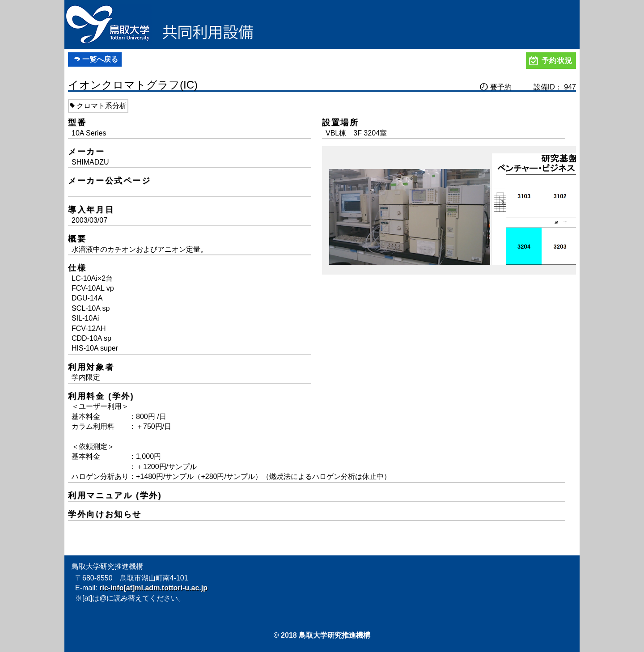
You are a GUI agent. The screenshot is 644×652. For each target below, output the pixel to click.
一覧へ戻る (100, 59)
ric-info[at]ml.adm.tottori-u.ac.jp (153, 588)
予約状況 (557, 61)
